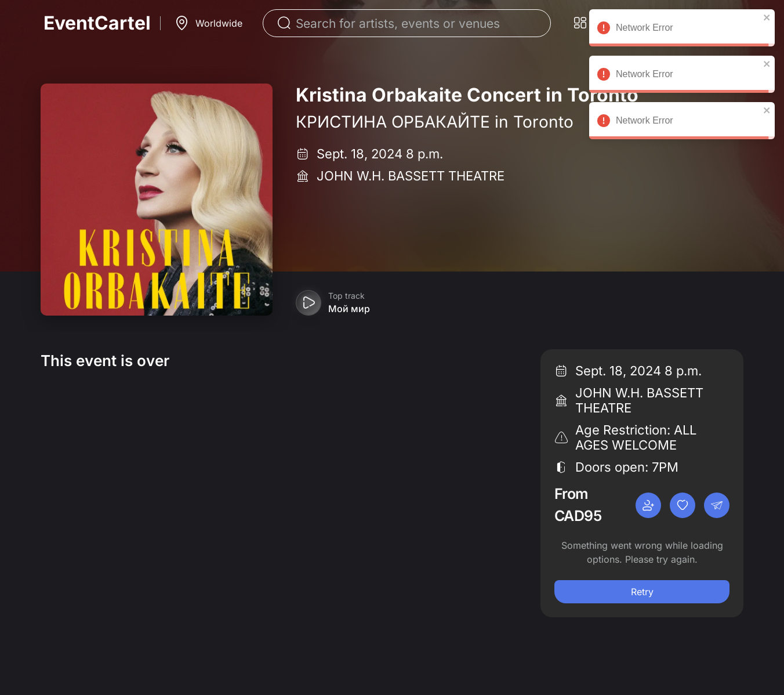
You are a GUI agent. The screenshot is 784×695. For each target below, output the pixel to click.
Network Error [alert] (682, 30)
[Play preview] (308, 303)
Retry (642, 592)
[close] (767, 17)
